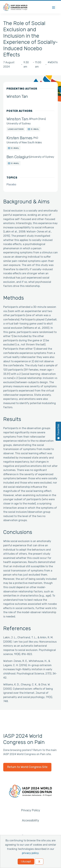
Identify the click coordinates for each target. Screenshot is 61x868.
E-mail (35, 129)
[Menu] (54, 7)
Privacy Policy (30, 810)
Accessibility (30, 820)
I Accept (26, 862)
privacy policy (30, 853)
